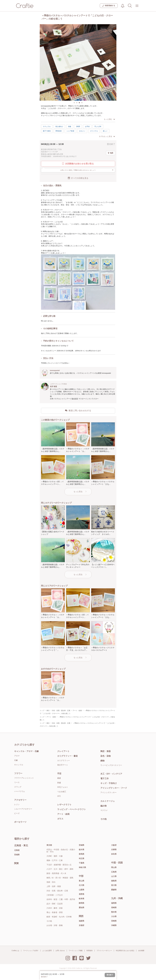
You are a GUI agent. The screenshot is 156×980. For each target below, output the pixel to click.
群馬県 (82, 854)
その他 (103, 819)
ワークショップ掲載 (76, 951)
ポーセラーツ (20, 822)
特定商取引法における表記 (125, 951)
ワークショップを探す (31, 951)
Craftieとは (15, 951)
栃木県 (82, 850)
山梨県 (82, 890)
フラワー (18, 773)
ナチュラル (47, 127)
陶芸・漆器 (106, 751)
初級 (70, 127)
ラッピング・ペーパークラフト (72, 809)
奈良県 (114, 854)
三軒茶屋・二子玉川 (55, 895)
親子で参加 (47, 131)
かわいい (82, 131)
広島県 (114, 872)
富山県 (82, 881)
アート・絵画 (63, 814)
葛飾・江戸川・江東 (55, 860)
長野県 (82, 894)
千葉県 (82, 863)
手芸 (59, 774)
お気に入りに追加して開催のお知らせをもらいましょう (87, 170)
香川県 (114, 885)
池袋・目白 (51, 882)
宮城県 (17, 855)
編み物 (103, 806)
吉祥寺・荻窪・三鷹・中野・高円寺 (61, 899)
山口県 (114, 876)
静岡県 (82, 903)
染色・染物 (106, 756)
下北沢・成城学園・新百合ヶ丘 (59, 865)
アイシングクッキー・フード (114, 788)
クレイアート (63, 751)
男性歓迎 (59, 131)
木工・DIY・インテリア (111, 774)
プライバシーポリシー (104, 951)
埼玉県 (82, 858)
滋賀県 (82, 921)
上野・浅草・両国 (54, 886)
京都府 (82, 925)
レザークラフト (64, 805)
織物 (102, 761)
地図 (111, 153)
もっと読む (109, 119)
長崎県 (114, 908)
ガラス (60, 819)
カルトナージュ (108, 801)
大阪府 (114, 845)
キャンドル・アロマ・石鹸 (26, 751)
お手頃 (87, 127)
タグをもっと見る (107, 136)
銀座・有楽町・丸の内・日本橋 (59, 917)
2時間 (78, 127)
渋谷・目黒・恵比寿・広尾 (57, 891)
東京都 (49, 845)
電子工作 (105, 779)
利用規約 (90, 951)
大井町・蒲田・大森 (55, 856)
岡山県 (114, 867)
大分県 (114, 916)
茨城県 (82, 845)
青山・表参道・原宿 (55, 912)
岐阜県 (82, 899)
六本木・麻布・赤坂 (55, 908)
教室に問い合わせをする (78, 410)
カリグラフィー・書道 (67, 756)
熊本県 (114, 912)
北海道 (17, 850)
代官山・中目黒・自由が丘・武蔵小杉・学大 (61, 851)
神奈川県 (82, 867)
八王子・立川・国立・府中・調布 (60, 869)
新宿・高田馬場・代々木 (56, 873)
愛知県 (82, 908)
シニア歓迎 (70, 131)
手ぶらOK (98, 127)
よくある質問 (47, 951)
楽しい (105, 131)
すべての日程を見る (78, 178)
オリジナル (94, 131)
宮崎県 (114, 921)
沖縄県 (114, 925)
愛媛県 (114, 890)
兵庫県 (114, 850)
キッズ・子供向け (109, 783)
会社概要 (141, 951)
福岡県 (114, 903)
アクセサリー (20, 800)
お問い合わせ (60, 951)
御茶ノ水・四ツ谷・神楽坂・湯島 (60, 878)
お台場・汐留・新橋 (55, 925)
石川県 (82, 885)
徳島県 (114, 881)
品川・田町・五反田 (55, 904)
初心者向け (59, 127)
